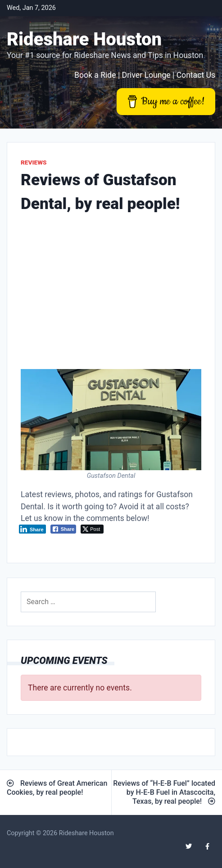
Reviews (34, 162)
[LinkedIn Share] (32, 529)
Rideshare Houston (84, 39)
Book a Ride (95, 75)
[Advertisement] (111, 294)
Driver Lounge (146, 75)
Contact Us (196, 75)
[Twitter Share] (92, 529)
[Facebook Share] (63, 529)
